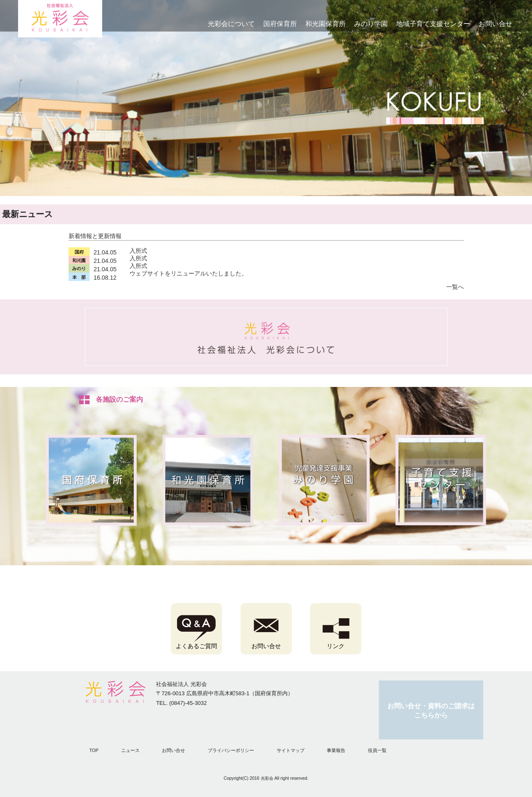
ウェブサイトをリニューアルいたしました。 (188, 273)
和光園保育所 (326, 24)
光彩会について (231, 24)
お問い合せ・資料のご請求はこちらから (431, 711)
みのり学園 (371, 24)
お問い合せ (495, 24)
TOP (94, 750)
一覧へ (455, 287)
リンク (336, 646)
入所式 (138, 251)
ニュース (130, 750)
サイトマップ (291, 750)
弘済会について (266, 337)
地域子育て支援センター (433, 24)
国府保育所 (280, 24)
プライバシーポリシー (231, 750)
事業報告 (336, 750)
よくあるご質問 (196, 646)
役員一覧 (377, 750)
